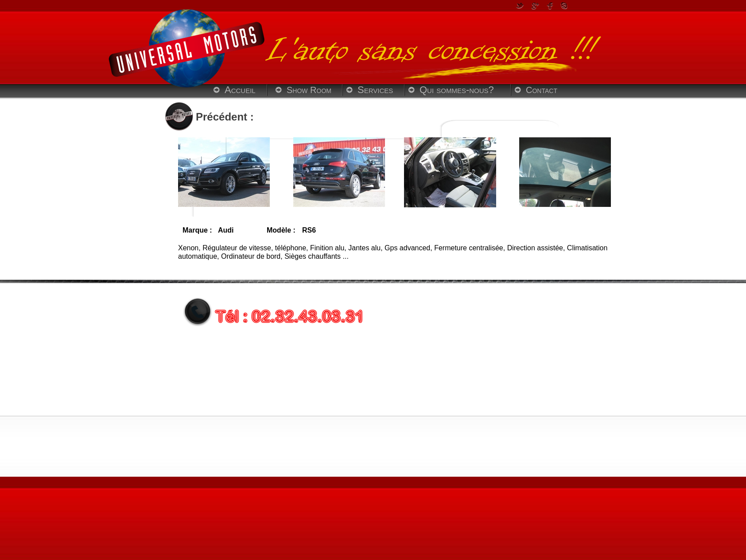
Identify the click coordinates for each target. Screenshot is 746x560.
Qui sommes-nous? (457, 90)
